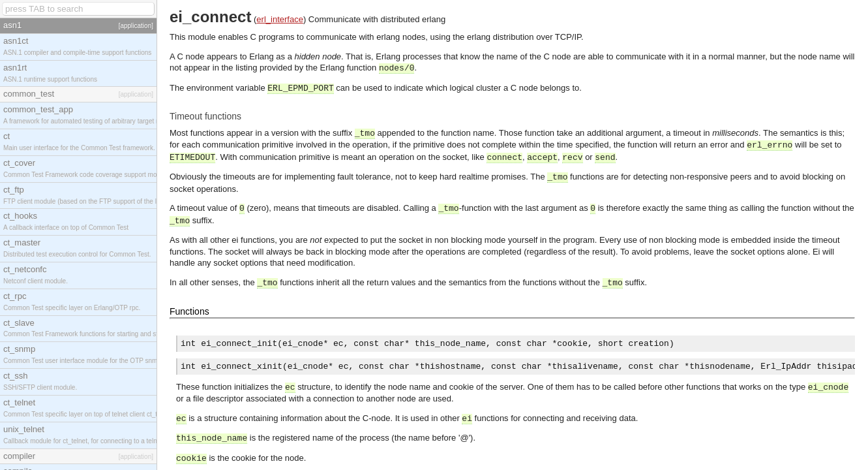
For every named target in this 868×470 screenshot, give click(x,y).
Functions (189, 311)
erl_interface (280, 19)
